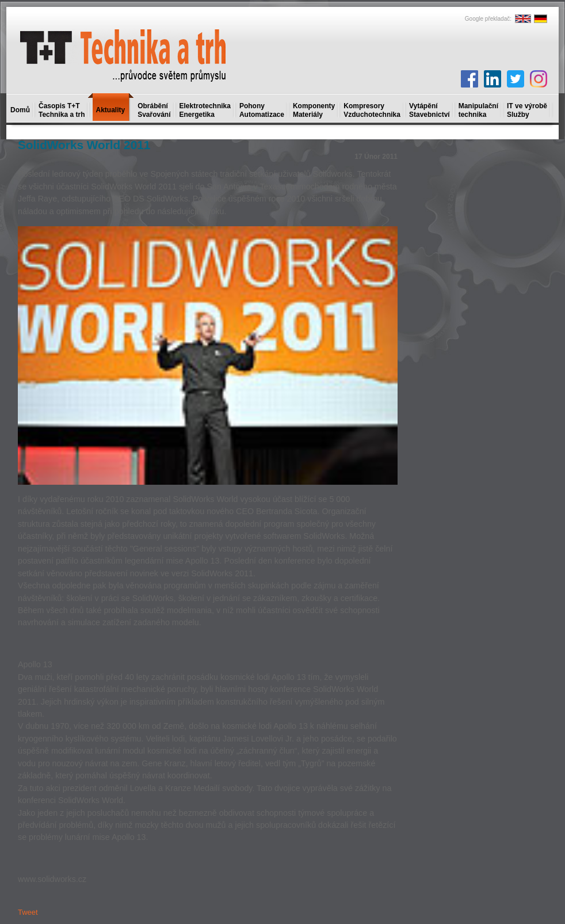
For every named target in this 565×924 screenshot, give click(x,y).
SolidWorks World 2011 (84, 145)
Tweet (28, 912)
